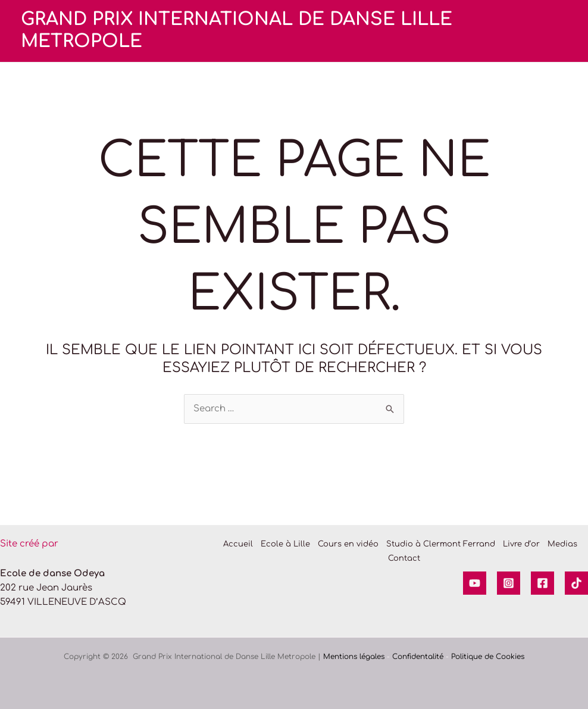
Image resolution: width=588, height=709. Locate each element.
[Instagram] (509, 583)
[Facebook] (542, 583)
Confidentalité (418, 657)
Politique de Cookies (488, 657)
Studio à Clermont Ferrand (441, 544)
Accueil (238, 544)
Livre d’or (521, 544)
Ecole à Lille (285, 544)
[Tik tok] (576, 583)
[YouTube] (475, 583)
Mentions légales (354, 657)
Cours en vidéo (348, 544)
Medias (562, 544)
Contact (404, 558)
